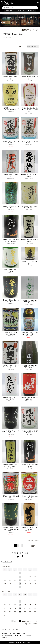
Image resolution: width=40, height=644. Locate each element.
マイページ (21, 10)
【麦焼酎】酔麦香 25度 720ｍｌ (29, 77)
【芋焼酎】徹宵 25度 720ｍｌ (29, 302)
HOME (3, 13)
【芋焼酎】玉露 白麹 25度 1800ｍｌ (29, 497)
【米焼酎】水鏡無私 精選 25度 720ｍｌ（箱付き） (11, 465)
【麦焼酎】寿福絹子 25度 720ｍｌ (11, 175)
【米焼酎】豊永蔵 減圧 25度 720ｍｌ (11, 270)
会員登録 (10, 10)
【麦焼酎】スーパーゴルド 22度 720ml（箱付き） (11, 109)
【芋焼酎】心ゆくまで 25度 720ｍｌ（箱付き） (11, 241)
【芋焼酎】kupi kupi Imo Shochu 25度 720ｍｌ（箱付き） (29, 110)
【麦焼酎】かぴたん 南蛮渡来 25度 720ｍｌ (29, 207)
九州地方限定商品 (20, 17)
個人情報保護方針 (7, 635)
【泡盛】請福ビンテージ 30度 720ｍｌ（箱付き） (29, 333)
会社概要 (5, 633)
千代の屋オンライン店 (20, 553)
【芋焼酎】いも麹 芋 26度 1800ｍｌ (29, 528)
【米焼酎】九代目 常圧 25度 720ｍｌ (29, 432)
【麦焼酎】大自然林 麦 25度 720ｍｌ (11, 207)
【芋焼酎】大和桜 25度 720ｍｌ (11, 77)
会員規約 (28, 635)
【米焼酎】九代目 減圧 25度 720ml (11, 142)
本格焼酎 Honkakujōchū (7, 23)
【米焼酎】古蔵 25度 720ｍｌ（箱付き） (29, 367)
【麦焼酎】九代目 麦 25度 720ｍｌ (29, 262)
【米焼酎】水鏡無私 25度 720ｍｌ (29, 241)
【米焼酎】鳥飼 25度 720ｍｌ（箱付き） (11, 398)
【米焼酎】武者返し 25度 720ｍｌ (29, 175)
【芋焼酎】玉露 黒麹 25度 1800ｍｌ (11, 497)
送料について (19, 635)
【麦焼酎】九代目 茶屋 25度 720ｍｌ (29, 142)
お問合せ (5, 637)
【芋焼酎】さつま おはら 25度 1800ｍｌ (11, 333)
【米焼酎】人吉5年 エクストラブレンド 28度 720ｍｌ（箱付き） (11, 529)
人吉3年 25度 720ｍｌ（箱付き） (11, 432)
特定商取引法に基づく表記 (18, 633)
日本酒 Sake (32, 17)
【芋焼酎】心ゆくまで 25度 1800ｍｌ (29, 465)
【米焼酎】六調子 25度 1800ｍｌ (11, 367)
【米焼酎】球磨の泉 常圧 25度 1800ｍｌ (29, 398)
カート (32, 10)
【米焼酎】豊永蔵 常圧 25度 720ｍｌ (11, 301)
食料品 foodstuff (32, 23)
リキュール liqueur (20, 23)
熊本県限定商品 (7, 17)
